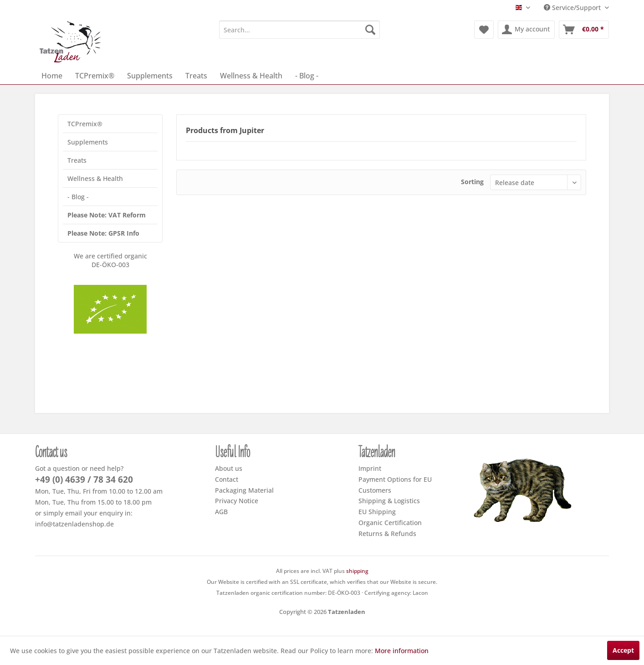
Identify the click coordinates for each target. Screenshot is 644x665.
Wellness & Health (95, 178)
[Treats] (196, 76)
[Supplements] (150, 76)
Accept (623, 650)
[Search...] (299, 30)
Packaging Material (244, 490)
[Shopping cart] (584, 30)
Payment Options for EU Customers (395, 485)
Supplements (88, 142)
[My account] (526, 30)
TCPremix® (85, 124)
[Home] (52, 76)
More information (402, 651)
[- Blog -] (307, 76)
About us (229, 468)
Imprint (370, 468)
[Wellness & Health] (251, 76)
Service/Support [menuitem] (573, 8)
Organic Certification (390, 523)
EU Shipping (377, 512)
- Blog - (78, 197)
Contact (227, 479)
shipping (357, 571)
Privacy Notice (237, 501)
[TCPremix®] (95, 76)
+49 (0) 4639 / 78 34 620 (84, 479)
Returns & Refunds (387, 534)
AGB (221, 512)
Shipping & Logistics (389, 501)
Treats (77, 160)
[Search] (370, 30)
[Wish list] (484, 30)
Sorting (472, 182)
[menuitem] (299, 30)
